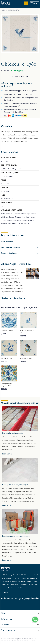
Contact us (18, 298)
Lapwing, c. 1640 (26, 358)
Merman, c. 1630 (7, 358)
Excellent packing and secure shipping (16, 536)
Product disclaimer (9, 253)
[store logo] (5, 3)
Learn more (7, 454)
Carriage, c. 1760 (7, 331)
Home (3, 10)
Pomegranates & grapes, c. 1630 (7, 385)
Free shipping (18, 71)
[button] (5, 34)
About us (5, 298)
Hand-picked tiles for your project (15, 484)
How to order (7, 242)
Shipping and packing (10, 247)
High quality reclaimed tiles (13, 433)
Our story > (4, 593)
